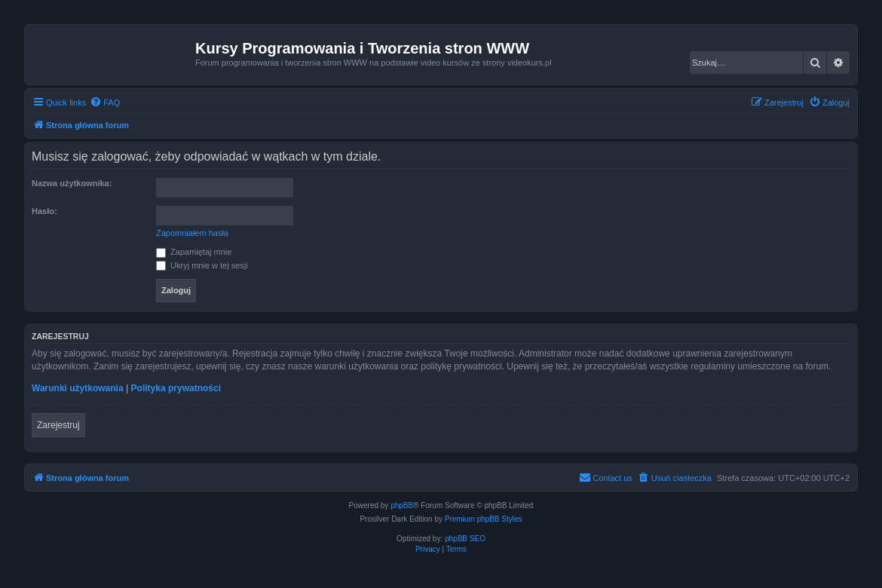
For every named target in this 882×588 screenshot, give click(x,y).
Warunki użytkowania (78, 388)
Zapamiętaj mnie (194, 252)
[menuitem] (105, 103)
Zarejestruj (58, 425)
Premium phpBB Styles (484, 519)
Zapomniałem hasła (192, 233)
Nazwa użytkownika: (72, 183)
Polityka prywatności (176, 388)
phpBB (402, 505)
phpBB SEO (465, 539)
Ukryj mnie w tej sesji (202, 265)
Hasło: (44, 211)
